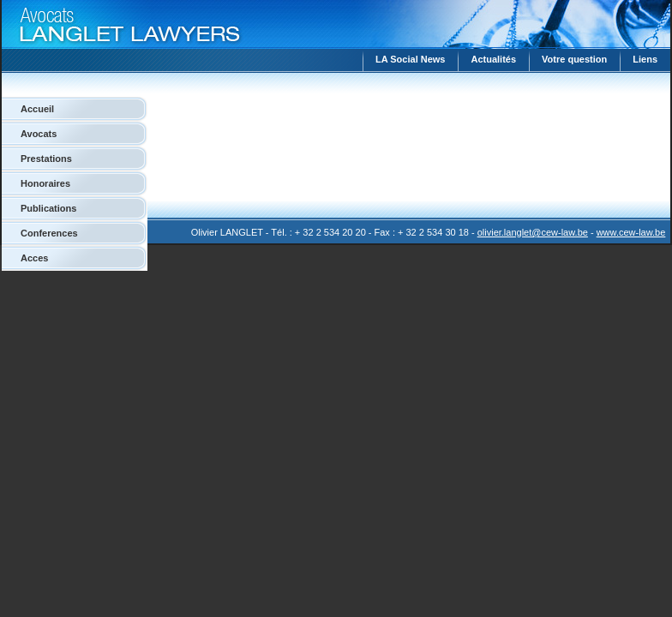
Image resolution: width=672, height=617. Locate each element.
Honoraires (45, 183)
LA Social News (411, 59)
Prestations (46, 159)
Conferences (49, 233)
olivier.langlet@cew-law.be (533, 232)
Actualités (493, 59)
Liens (645, 59)
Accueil (37, 109)
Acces (34, 258)
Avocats (39, 134)
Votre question (574, 59)
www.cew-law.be (631, 232)
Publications (48, 208)
